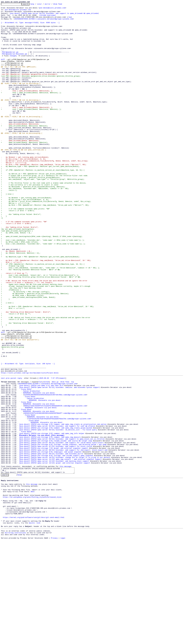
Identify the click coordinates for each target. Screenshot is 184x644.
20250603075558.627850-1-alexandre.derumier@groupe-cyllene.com (44, 22)
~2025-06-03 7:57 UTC (48, 453)
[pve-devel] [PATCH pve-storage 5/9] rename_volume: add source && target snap (56, 528)
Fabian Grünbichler (32, 468)
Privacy (54, 642)
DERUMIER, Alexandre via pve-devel (39, 470)
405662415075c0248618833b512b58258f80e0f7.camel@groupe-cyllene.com (55, 495)
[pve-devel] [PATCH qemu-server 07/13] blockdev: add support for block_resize (56, 534)
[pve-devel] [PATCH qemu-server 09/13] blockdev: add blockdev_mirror (51, 543)
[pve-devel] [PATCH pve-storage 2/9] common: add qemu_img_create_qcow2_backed (56, 512)
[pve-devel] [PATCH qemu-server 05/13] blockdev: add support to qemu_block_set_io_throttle (62, 526)
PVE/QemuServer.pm (10, 62)
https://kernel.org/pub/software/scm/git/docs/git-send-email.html (34, 618)
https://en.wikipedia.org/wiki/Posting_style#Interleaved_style (32, 594)
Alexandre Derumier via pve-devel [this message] (42, 521)
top (72, 457)
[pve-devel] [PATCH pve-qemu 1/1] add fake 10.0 (41, 461)
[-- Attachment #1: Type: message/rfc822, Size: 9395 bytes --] (30, 27)
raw (70, 20)
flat (40, 457)
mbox (33, 587)
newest (62, 453)
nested (46, 457)
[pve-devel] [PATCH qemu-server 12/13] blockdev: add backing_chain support (54, 552)
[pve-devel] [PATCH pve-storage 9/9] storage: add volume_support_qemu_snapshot (56, 545)
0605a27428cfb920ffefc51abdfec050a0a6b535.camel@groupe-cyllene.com (55, 486)
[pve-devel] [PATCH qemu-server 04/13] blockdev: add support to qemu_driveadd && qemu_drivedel (54, 15)
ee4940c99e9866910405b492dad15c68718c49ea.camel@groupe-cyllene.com (55, 472)
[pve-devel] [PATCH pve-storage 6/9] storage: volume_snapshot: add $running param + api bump (63, 532)
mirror (51, 5)
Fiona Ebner (26, 466)
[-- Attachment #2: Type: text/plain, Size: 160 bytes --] (28, 436)
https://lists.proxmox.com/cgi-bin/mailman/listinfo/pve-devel (30, 447)
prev (8, 453)
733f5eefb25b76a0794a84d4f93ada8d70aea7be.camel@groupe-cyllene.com (59, 501)
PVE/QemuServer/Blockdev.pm (14, 64)
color (43, 5)
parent (13, 453)
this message (65, 558)
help (36, 5)
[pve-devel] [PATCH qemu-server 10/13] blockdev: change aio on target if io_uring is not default (65, 548)
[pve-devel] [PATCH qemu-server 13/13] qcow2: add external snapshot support (55, 554)
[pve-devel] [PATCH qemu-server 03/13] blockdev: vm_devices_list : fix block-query (58, 514)
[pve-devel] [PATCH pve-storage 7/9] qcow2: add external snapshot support (54, 537)
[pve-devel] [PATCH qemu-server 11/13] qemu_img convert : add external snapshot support (60, 550)
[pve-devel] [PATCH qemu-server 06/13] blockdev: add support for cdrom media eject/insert (61, 530)
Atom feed (61, 5)
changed (13, 66)
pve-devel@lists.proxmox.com (52, 9)
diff (3, 71)
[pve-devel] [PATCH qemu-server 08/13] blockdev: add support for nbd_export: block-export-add (63, 539)
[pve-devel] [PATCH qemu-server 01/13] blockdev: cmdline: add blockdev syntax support (59, 464)
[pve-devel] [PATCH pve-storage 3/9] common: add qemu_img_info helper (52, 519)
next (3, 453)
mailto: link (35, 625)
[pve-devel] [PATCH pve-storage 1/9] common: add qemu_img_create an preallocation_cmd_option (63, 508)
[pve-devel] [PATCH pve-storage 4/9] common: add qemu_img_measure (50, 523)
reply (20, 453)
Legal (63, 642)
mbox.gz (55, 457)
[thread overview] (48, 18)
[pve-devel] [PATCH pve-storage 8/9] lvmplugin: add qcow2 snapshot (50, 541)
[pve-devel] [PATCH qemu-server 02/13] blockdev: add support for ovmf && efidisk (57, 510)
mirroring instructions (15, 636)
